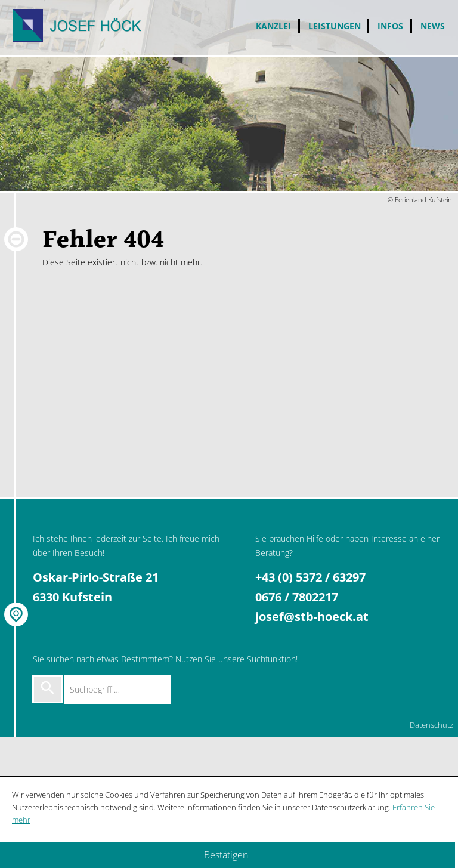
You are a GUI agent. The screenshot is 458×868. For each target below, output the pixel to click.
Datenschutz (431, 725)
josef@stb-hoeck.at (312, 617)
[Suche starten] (48, 689)
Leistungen (335, 26)
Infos (390, 26)
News (433, 26)
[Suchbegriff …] (117, 689)
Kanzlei (273, 26)
